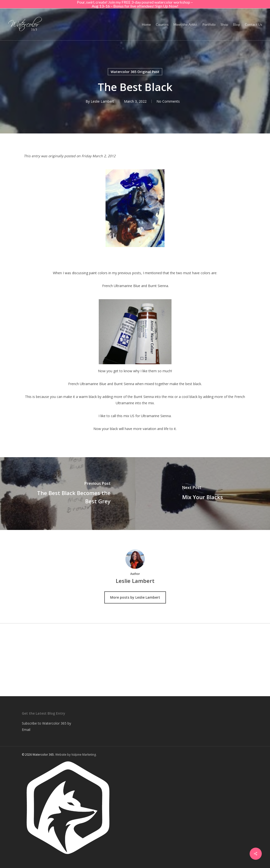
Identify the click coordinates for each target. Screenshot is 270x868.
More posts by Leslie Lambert (135, 597)
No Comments (168, 101)
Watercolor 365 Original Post (135, 72)
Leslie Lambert (102, 101)
